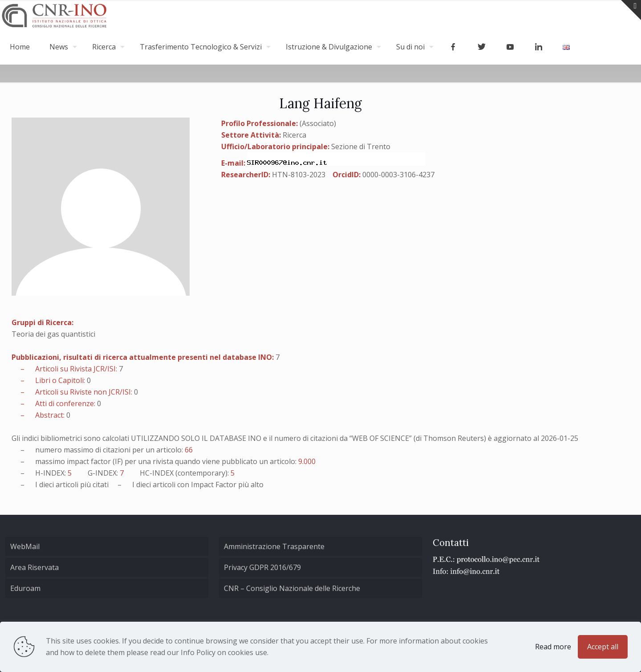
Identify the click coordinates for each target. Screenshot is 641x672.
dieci (47, 485)
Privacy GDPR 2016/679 (262, 567)
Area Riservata (34, 567)
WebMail (25, 546)
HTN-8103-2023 (299, 175)
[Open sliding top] (631, 10)
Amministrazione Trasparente (274, 546)
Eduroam (25, 588)
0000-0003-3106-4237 (398, 175)
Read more (553, 647)
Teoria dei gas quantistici (53, 334)
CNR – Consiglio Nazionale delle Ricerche (292, 588)
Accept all (603, 647)
